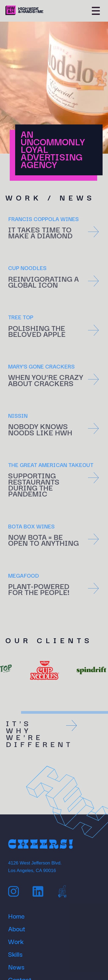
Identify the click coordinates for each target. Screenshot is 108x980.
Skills (15, 953)
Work (16, 940)
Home (16, 915)
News (16, 966)
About (17, 928)
